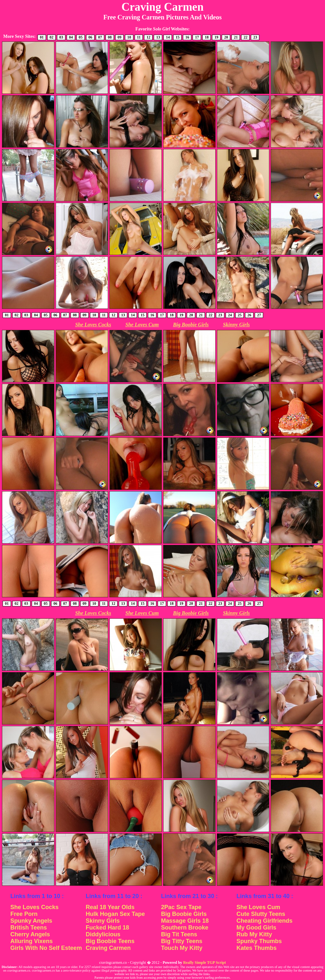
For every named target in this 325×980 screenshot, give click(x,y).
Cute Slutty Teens (261, 914)
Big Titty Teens (182, 941)
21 (236, 37)
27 (259, 315)
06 (90, 37)
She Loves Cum (142, 325)
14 (168, 37)
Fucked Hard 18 (107, 928)
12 (148, 37)
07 (100, 37)
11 (139, 37)
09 (119, 37)
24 (230, 315)
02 (51, 37)
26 (249, 315)
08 (110, 37)
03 (61, 37)
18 (207, 37)
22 (245, 37)
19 (216, 37)
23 (255, 37)
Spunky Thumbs (259, 941)
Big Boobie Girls (191, 325)
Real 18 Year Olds (110, 907)
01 (42, 37)
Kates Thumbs (256, 948)
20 (226, 37)
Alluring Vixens (32, 941)
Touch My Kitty (182, 948)
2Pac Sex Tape (181, 907)
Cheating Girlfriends (264, 921)
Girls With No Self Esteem (46, 948)
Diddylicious (103, 934)
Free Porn (24, 914)
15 (177, 37)
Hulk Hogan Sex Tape (115, 914)
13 (158, 37)
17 (197, 37)
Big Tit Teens (179, 934)
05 (81, 37)
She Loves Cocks (93, 325)
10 (129, 37)
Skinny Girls (236, 325)
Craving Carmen (108, 948)
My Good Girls (256, 928)
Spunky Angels (31, 921)
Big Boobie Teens (110, 941)
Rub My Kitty (254, 934)
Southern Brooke (185, 928)
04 (71, 37)
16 (187, 37)
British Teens (29, 928)
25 (240, 315)
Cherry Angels (30, 934)
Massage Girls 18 (185, 921)
